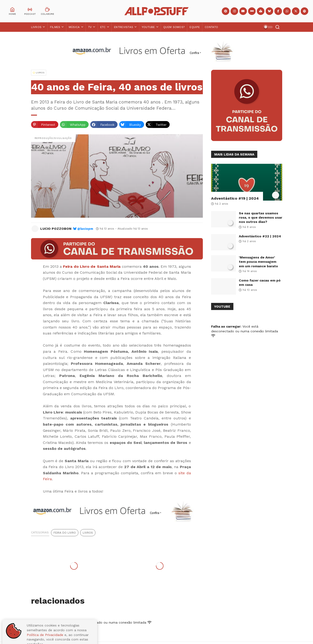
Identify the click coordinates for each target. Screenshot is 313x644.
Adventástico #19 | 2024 (235, 198)
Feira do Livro (65, 533)
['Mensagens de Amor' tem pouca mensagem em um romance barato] (224, 263)
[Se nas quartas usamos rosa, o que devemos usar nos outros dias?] (224, 219)
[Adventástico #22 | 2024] (224, 242)
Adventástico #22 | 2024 (260, 236)
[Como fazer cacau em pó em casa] (224, 286)
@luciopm (85, 229)
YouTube (148, 27)
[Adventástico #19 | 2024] (247, 182)
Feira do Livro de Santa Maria (92, 266)
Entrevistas (124, 27)
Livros (36, 27)
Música (74, 27)
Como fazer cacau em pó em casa (260, 282)
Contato (211, 27)
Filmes (55, 27)
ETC (103, 27)
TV (90, 27)
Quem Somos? (174, 27)
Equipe (195, 27)
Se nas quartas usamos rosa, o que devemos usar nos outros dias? (261, 217)
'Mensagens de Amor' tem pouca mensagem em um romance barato (258, 262)
